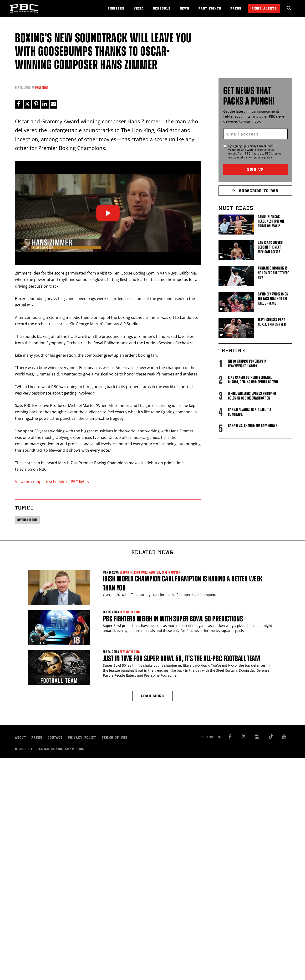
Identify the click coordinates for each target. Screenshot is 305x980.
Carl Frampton (151, 572)
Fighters (116, 9)
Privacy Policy (82, 738)
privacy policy (263, 157)
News (185, 9)
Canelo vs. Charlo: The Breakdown (253, 426)
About (21, 738)
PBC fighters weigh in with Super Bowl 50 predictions (173, 619)
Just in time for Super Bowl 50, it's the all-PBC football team (181, 658)
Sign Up (255, 170)
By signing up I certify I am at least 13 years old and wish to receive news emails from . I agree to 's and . (255, 152)
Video (139, 9)
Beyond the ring (27, 520)
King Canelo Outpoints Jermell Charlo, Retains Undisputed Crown (253, 380)
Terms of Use (115, 738)
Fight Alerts (264, 9)
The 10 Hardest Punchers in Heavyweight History (247, 364)
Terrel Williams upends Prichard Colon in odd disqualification (252, 396)
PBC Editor (42, 88)
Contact (55, 738)
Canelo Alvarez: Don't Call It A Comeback (250, 412)
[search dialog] (289, 8)
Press (236, 9)
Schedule (162, 9)
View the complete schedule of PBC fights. (52, 482)
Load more (152, 697)
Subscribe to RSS (255, 191)
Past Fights (210, 9)
